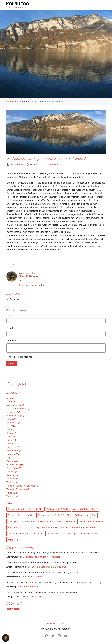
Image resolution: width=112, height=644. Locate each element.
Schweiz (13, 264)
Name (10, 315)
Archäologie (14, 540)
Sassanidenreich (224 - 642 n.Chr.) (55, 515)
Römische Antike (26, 515)
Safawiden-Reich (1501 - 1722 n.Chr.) (26, 534)
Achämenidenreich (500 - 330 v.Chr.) (26, 509)
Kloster (65, 527)
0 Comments (52, 165)
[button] (6, 638)
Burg (94, 515)
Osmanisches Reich (88, 534)
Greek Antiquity (45, 521)
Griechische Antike (66, 521)
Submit (12, 364)
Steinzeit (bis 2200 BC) (58, 509)
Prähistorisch (81, 515)
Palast (11, 515)
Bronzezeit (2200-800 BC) (85, 527)
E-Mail (10, 328)
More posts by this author (32, 285)
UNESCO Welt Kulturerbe (91, 521)
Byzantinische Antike (47, 527)
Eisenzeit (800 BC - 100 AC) (61, 534)
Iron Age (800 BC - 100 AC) (21, 521)
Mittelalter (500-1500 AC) (20, 527)
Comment (12, 341)
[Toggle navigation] (103, 5)
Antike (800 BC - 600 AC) (85, 509)
